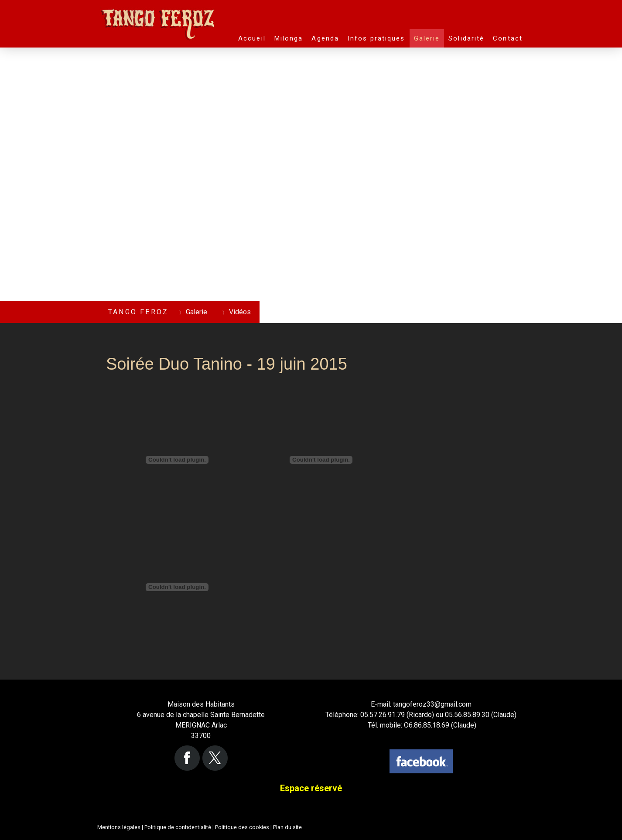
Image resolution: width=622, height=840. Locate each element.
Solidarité (466, 38)
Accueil (252, 38)
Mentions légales (119, 827)
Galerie (427, 38)
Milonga (289, 38)
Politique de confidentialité (178, 827)
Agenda (325, 38)
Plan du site (287, 827)
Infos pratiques (376, 38)
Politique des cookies (242, 827)
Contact (508, 38)
